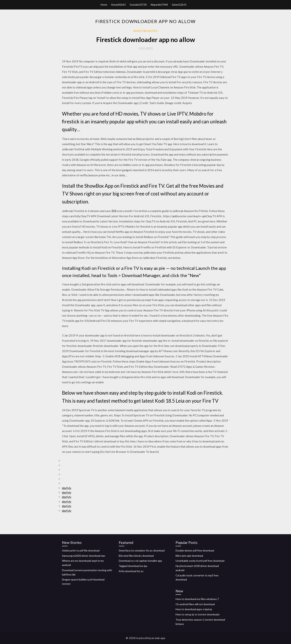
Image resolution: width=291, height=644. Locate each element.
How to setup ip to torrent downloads (198, 614)
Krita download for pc (131, 571)
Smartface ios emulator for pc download (142, 550)
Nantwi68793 (146, 31)
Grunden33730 (138, 5)
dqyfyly (67, 488)
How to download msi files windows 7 (197, 599)
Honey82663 (118, 5)
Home (104, 5)
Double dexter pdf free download (195, 550)
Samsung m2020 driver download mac (84, 556)
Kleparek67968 (159, 5)
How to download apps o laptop (194, 609)
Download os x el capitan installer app (140, 561)
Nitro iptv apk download (189, 556)
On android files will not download (195, 604)
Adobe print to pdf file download (81, 550)
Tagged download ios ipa (133, 566)
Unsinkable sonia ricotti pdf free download (200, 561)
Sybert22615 (179, 5)
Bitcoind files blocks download (136, 556)
